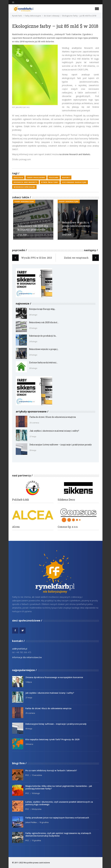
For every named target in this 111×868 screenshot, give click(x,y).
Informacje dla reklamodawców (27, 657)
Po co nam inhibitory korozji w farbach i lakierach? (51, 770)
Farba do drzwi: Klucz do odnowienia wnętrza (53, 417)
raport (66, 177)
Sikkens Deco (66, 500)
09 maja (33, 450)
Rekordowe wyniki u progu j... (44, 349)
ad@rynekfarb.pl (20, 649)
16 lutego (36, 793)
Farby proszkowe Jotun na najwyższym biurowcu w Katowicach (57, 818)
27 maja (33, 436)
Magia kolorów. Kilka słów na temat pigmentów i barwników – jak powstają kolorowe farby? (59, 787)
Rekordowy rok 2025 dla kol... (44, 322)
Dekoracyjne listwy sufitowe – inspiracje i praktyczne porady (61, 445)
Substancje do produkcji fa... (43, 336)
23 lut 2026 (67, 235)
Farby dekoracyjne (33, 16)
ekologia (18, 177)
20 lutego (33, 368)
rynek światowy (50, 182)
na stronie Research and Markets (75, 154)
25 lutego (33, 328)
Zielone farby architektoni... (43, 362)
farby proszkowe (36, 177)
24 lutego (33, 341)
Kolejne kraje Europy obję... (42, 309)
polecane (54, 177)
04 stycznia (36, 809)
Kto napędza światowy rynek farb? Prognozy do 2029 (52, 739)
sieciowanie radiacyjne (74, 182)
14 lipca (29, 682)
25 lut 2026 (22, 235)
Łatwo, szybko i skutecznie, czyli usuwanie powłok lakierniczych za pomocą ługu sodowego (59, 803)
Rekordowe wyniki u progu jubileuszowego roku (76, 226)
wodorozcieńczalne (24, 187)
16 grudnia (44, 822)
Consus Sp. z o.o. (68, 527)
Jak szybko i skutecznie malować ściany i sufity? (54, 431)
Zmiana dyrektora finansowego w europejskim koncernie (54, 677)
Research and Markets (26, 182)
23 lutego (33, 355)
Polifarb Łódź (21, 500)
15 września (37, 775)
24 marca (29, 744)
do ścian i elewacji (52, 16)
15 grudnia (36, 840)
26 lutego (33, 315)
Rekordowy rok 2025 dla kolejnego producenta (33, 228)
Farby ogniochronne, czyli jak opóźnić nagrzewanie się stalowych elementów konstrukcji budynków (58, 834)
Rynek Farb (17, 16)
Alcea (16, 527)
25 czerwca (34, 423)
